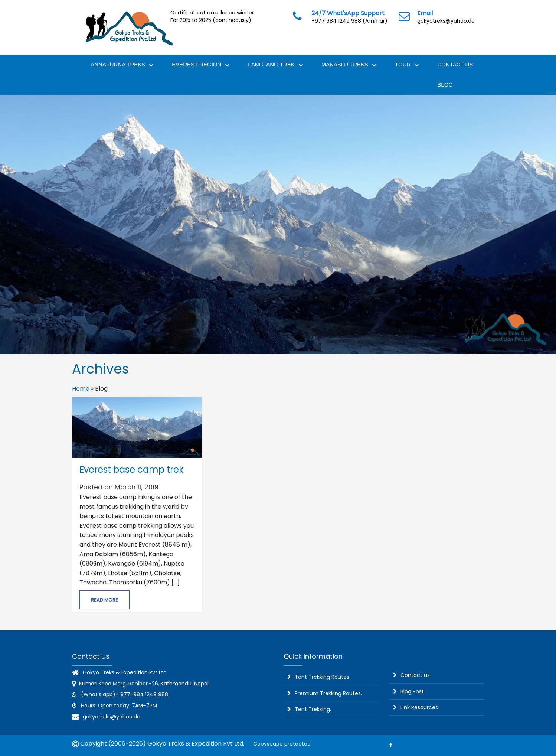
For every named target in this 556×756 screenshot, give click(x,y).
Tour (407, 66)
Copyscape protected (280, 744)
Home (81, 389)
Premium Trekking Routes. (328, 693)
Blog (445, 84)
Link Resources (419, 707)
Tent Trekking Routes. (323, 677)
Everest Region (201, 66)
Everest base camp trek (132, 470)
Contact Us (455, 64)
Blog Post (412, 691)
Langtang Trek (275, 66)
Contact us (415, 675)
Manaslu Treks (349, 66)
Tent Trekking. (313, 709)
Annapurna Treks (122, 66)
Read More (104, 600)
